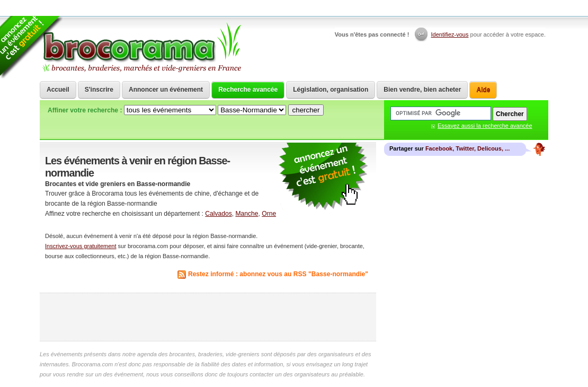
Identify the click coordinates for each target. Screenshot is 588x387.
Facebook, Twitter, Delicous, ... (467, 148)
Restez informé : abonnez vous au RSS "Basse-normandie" (278, 274)
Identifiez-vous (450, 34)
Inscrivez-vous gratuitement (81, 246)
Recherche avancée (248, 90)
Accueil (58, 90)
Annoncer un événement (166, 90)
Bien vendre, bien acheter (422, 90)
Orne (269, 214)
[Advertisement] (208, 317)
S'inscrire (99, 90)
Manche (247, 214)
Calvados (218, 214)
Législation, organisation (331, 90)
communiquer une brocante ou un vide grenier (323, 177)
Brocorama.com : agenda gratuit (141, 48)
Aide (483, 90)
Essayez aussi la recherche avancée (485, 126)
